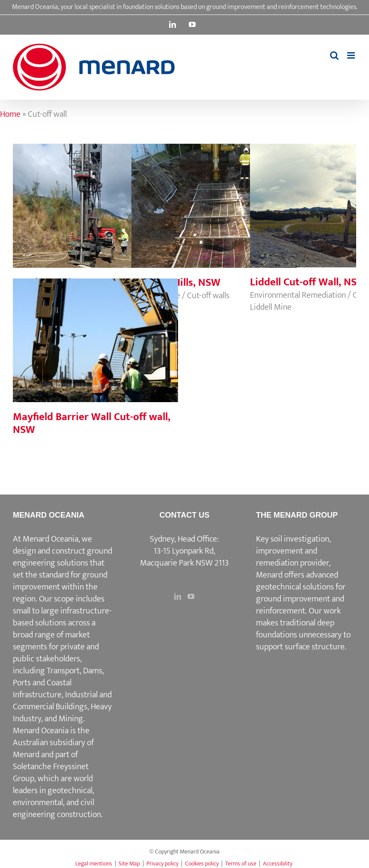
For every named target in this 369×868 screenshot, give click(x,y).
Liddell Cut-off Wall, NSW (308, 282)
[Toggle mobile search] (334, 55)
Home (10, 114)
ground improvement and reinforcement (300, 605)
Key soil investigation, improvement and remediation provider (293, 551)
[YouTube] (191, 596)
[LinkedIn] (178, 596)
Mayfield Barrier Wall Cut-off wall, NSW (92, 423)
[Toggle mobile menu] (352, 55)
